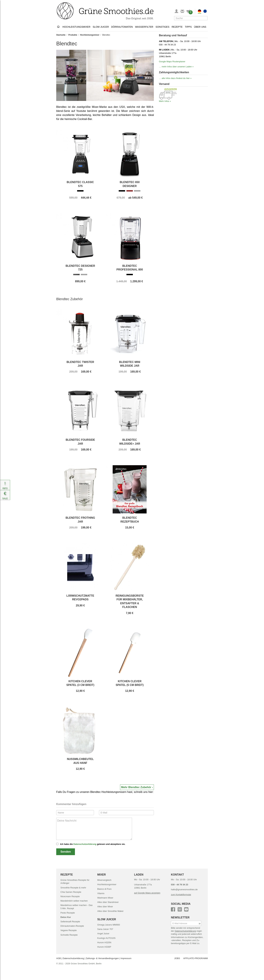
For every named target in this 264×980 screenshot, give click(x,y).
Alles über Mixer (105, 907)
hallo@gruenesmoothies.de (184, 889)
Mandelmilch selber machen (74, 901)
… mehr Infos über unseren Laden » (176, 67)
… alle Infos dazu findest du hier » (175, 78)
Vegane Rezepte (69, 930)
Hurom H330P (104, 947)
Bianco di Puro (104, 889)
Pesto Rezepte (68, 913)
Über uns (200, 27)
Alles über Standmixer (108, 902)
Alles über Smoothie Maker (110, 911)
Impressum (126, 958)
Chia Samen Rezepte (71, 892)
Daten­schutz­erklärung (185, 931)
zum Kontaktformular (181, 895)
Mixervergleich (104, 880)
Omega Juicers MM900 (109, 925)
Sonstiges (162, 27)
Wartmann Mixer (105, 898)
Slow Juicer (101, 27)
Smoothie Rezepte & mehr (73, 888)
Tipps (188, 27)
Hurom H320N (104, 942)
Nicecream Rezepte (70, 896)
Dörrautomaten (122, 27)
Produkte (73, 35)
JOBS (177, 958)
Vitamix (101, 893)
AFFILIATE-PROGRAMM (195, 958)
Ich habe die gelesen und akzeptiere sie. (93, 844)
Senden (66, 852)
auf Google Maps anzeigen (147, 893)
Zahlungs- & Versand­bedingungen (102, 958)
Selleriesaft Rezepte (70, 922)
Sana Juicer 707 (105, 929)
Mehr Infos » (165, 101)
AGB (59, 958)
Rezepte (177, 27)
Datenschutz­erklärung (73, 958)
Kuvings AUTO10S (106, 938)
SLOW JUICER (107, 919)
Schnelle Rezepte (69, 935)
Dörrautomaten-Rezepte (72, 926)
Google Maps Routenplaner (172, 62)
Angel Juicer (103, 934)
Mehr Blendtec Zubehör (136, 787)
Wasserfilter (144, 27)
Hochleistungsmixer (76, 27)
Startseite (61, 35)
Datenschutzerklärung (85, 844)
